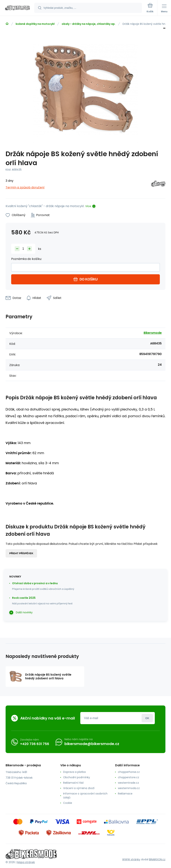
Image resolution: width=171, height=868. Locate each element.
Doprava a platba (74, 772)
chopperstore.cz (129, 777)
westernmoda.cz (129, 788)
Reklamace (125, 794)
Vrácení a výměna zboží (79, 788)
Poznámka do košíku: (26, 259)
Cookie (68, 803)
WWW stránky (131, 859)
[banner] (17, 8)
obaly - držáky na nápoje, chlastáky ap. (89, 24)
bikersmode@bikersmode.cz (92, 744)
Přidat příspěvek (21, 553)
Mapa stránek (26, 862)
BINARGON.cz (157, 859)
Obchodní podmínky (77, 777)
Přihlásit (147, 718)
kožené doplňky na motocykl (35, 24)
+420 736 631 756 (35, 744)
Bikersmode (153, 333)
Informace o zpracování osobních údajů (85, 796)
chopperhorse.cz (129, 772)
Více (88, 206)
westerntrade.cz (128, 783)
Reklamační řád (73, 783)
